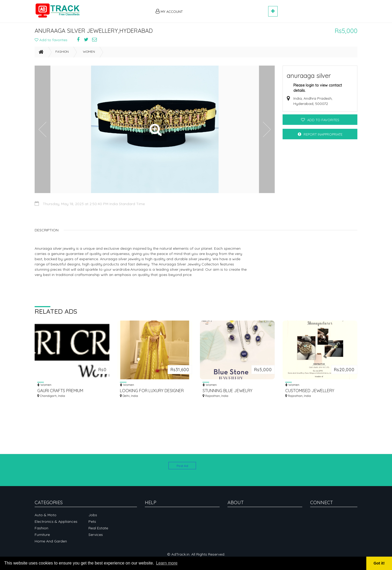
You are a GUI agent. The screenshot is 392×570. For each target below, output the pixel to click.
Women (89, 54)
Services (96, 535)
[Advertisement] (228, 8)
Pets (92, 521)
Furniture (42, 535)
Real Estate (98, 528)
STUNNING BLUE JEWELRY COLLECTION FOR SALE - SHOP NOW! (232, 393)
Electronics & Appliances (56, 521)
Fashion (62, 54)
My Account (169, 11)
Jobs (93, 515)
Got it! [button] (379, 563)
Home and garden (51, 541)
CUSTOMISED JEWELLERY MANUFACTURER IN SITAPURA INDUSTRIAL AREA (313, 393)
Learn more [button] (167, 563)
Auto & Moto (46, 515)
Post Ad (182, 466)
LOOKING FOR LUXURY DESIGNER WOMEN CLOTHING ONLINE (152, 393)
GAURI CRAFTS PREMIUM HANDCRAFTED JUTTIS (60, 393)
